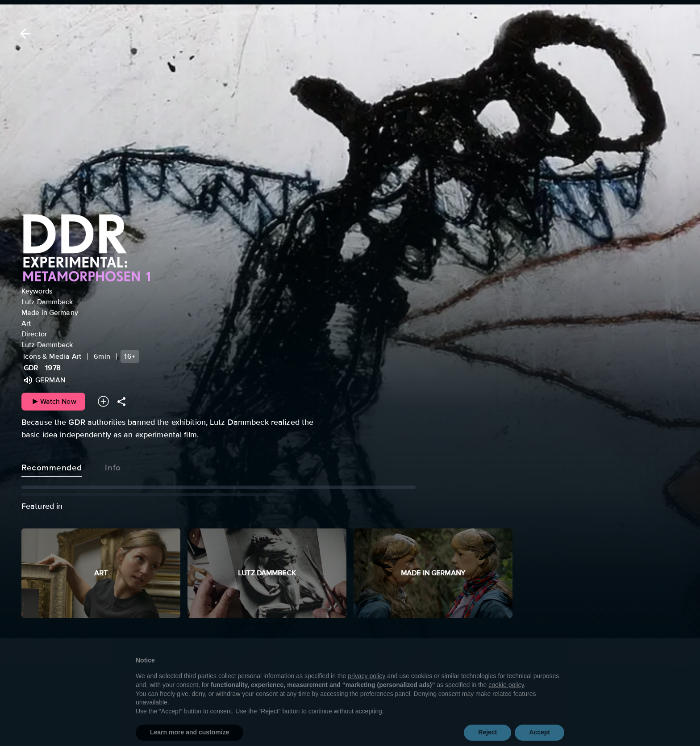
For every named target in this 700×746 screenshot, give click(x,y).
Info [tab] (113, 466)
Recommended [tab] (52, 466)
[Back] (24, 34)
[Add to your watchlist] (103, 401)
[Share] (121, 401)
